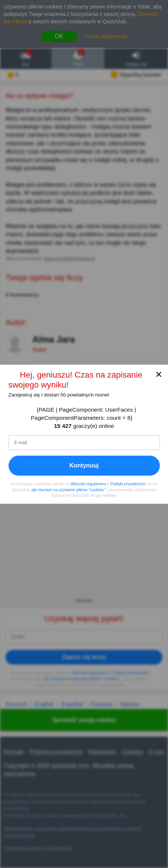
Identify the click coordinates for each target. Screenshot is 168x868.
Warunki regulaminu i (89, 484)
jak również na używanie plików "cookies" (68, 489)
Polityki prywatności (128, 484)
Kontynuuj (84, 465)
